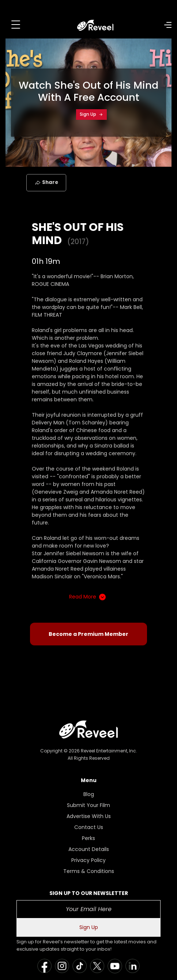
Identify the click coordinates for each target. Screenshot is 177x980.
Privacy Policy (88, 860)
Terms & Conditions (89, 871)
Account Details (89, 849)
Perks (88, 838)
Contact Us (89, 827)
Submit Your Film (88, 805)
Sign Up (91, 114)
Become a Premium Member (88, 634)
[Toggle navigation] (16, 25)
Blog (89, 794)
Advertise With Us (89, 816)
